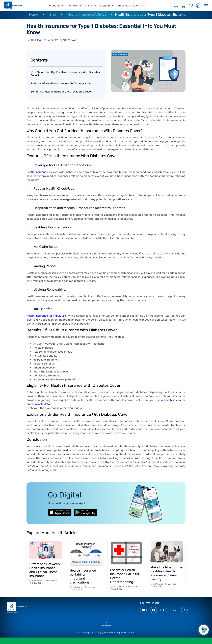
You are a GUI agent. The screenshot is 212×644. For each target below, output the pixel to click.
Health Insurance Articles (87, 14)
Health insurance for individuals (47, 316)
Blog (53, 14)
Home (33, 14)
